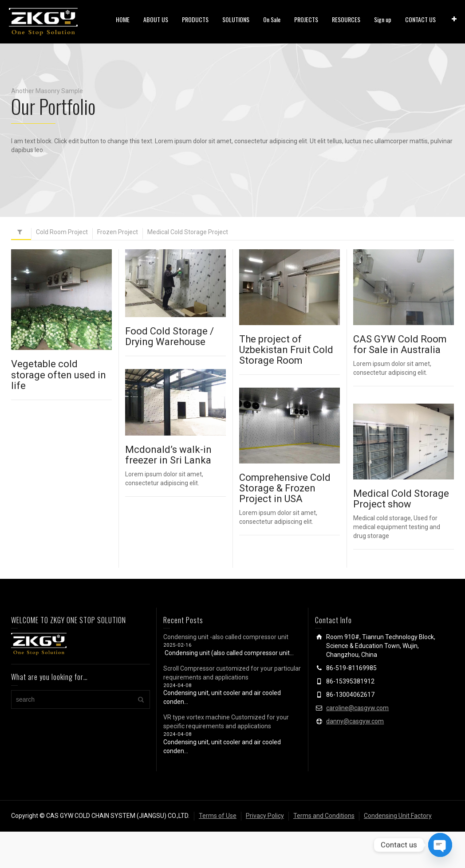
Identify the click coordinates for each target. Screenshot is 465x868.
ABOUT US (156, 19)
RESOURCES (346, 19)
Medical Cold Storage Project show (399, 499)
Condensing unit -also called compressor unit (226, 637)
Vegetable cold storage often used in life (59, 375)
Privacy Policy (265, 816)
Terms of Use (218, 816)
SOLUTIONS (236, 19)
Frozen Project (118, 232)
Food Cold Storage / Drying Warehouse (169, 336)
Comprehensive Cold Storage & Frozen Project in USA (281, 489)
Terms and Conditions (324, 816)
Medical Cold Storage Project (188, 232)
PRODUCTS (195, 19)
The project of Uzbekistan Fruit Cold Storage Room (286, 350)
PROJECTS (306, 19)
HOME (123, 19)
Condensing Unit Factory (398, 816)
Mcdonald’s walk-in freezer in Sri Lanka (168, 456)
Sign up (383, 19)
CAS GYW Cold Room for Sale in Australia (400, 344)
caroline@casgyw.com (357, 708)
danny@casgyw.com (355, 721)
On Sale (272, 19)
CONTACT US (420, 19)
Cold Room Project (62, 232)
